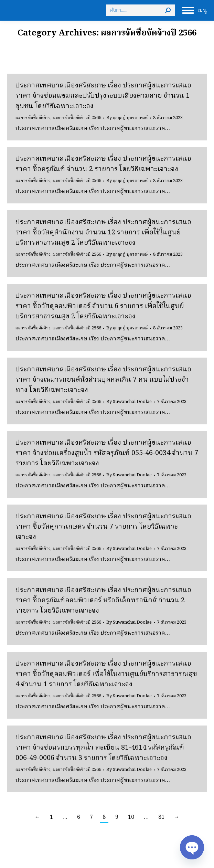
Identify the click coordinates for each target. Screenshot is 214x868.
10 (131, 817)
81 (161, 817)
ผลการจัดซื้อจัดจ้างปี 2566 (77, 118)
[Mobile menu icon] (194, 10)
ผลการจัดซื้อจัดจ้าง (33, 118)
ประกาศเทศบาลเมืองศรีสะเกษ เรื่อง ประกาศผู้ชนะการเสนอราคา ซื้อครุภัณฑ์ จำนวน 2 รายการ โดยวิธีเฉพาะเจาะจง (103, 164)
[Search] (140, 10)
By (127, 118)
